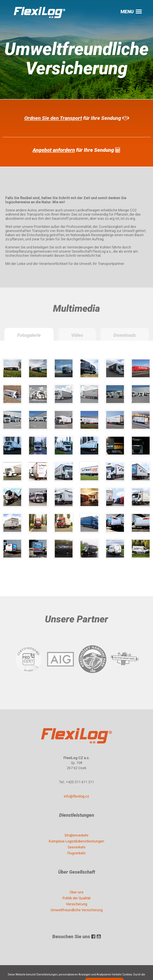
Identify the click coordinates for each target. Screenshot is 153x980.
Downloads (125, 335)
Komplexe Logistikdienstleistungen (76, 841)
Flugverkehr (77, 853)
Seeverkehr (77, 847)
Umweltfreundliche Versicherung (77, 910)
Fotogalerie (29, 335)
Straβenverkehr (76, 835)
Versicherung (77, 904)
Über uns (77, 892)
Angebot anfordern (54, 150)
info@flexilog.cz (76, 796)
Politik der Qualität (76, 898)
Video (77, 335)
